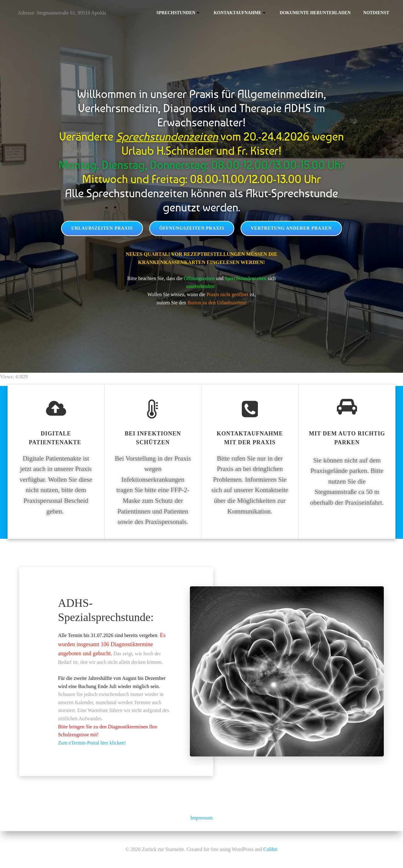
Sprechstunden (179, 13)
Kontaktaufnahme (240, 13)
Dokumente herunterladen (315, 13)
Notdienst (376, 13)
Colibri (270, 849)
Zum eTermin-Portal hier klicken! (92, 743)
